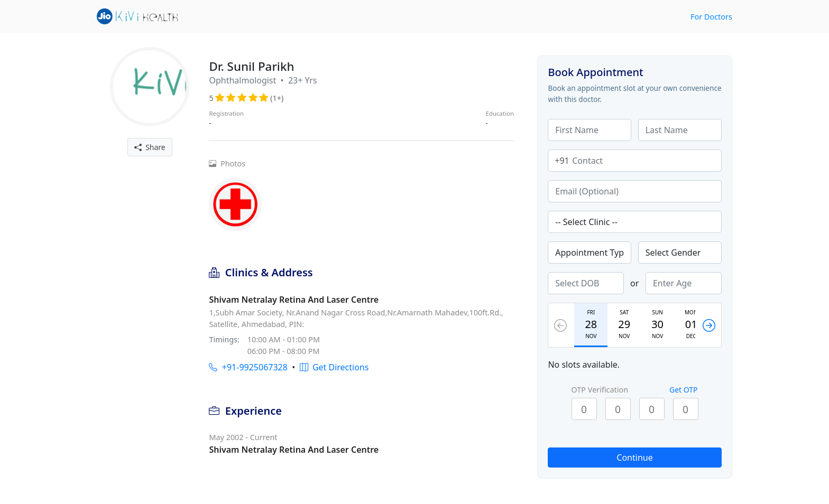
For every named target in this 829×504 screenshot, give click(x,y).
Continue (634, 458)
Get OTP (684, 390)
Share (150, 147)
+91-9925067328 (248, 367)
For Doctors (711, 17)
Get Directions (334, 367)
